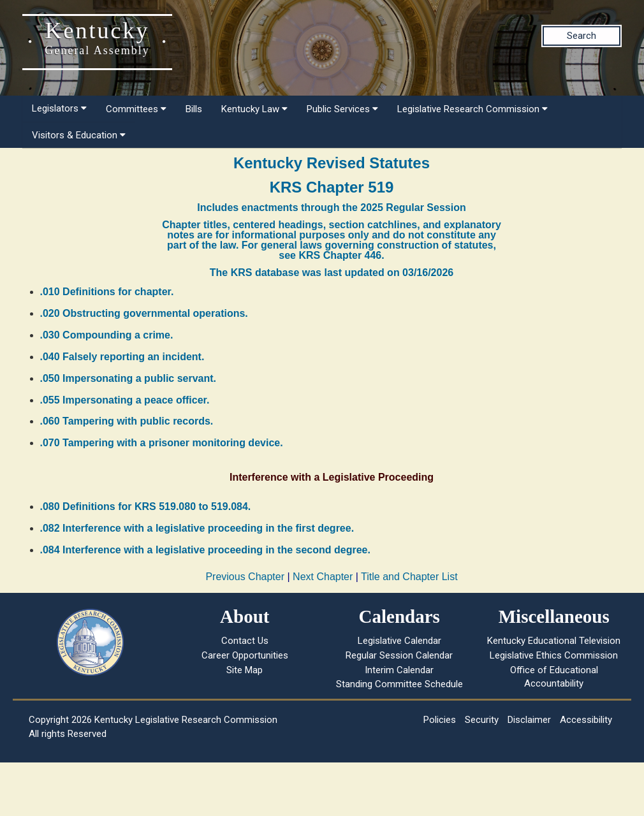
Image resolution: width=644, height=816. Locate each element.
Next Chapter (323, 577)
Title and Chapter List (409, 577)
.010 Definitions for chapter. (107, 292)
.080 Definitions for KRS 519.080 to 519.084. (146, 506)
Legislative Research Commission (472, 109)
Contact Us (245, 641)
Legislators (59, 108)
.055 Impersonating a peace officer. (125, 400)
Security (482, 720)
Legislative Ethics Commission (554, 655)
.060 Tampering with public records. (127, 421)
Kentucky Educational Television (554, 641)
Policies (440, 720)
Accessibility (586, 720)
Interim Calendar (399, 670)
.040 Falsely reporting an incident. (122, 357)
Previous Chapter (245, 577)
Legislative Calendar (399, 641)
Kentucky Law (254, 109)
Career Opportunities (245, 655)
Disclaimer (529, 720)
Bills (194, 109)
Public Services (342, 109)
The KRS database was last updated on (332, 273)
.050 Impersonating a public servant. (128, 378)
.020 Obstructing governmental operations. (144, 313)
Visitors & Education (79, 135)
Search (582, 36)
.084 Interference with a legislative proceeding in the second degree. (205, 550)
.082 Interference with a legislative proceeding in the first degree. (197, 528)
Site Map (245, 670)
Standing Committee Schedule (399, 684)
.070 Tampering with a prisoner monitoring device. (162, 443)
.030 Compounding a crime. (107, 335)
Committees (136, 109)
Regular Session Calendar (399, 655)
